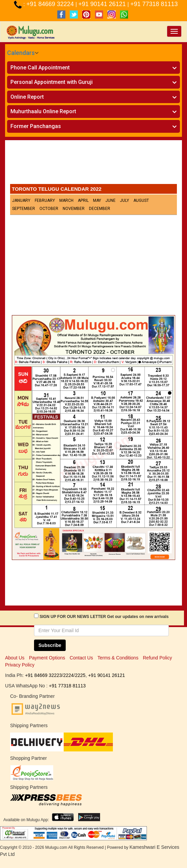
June (111, 200)
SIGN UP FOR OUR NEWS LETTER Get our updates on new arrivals (104, 617)
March (66, 200)
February (45, 200)
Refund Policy (157, 658)
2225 (80, 675)
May (97, 200)
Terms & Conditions (118, 658)
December (100, 209)
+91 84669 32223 (43, 675)
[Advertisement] (93, 164)
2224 (68, 675)
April (83, 200)
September (24, 209)
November (74, 209)
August (141, 200)
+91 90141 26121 (103, 4)
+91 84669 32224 (51, 4)
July (124, 200)
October (49, 209)
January (21, 200)
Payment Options (47, 658)
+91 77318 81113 (154, 4)
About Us (15, 658)
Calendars (21, 53)
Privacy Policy (20, 665)
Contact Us (81, 658)
